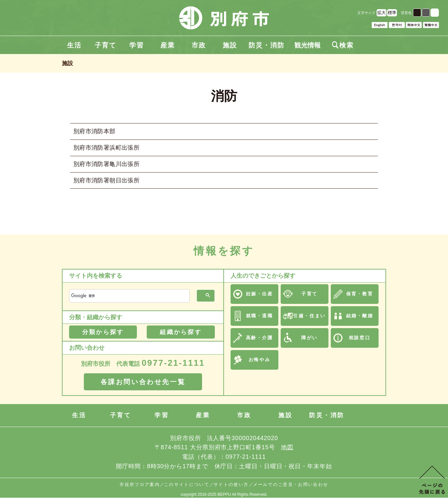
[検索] (129, 296)
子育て (105, 45)
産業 (168, 45)
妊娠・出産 (260, 294)
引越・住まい (309, 316)
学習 (137, 45)
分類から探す (103, 332)
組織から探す (181, 332)
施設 (230, 45)
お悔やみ (259, 360)
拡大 (382, 13)
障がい (309, 338)
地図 (287, 447)
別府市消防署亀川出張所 (106, 164)
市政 (199, 45)
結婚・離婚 (360, 316)
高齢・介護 (260, 338)
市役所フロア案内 (140, 484)
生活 (74, 45)
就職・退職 (260, 316)
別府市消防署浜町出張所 (106, 148)
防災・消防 (267, 45)
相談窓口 (360, 338)
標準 (392, 13)
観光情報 (308, 45)
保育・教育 (360, 294)
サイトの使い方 (231, 484)
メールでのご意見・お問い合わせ (291, 484)
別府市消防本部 (94, 131)
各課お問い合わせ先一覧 (143, 382)
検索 (343, 45)
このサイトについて (187, 484)
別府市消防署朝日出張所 (106, 180)
